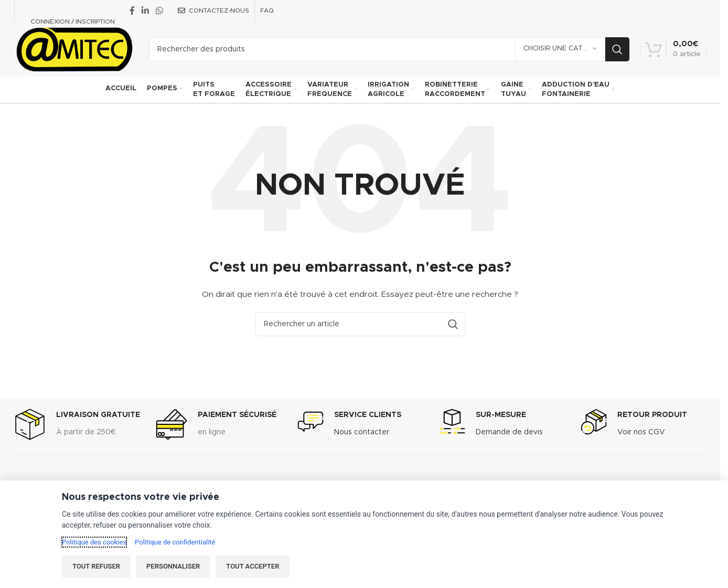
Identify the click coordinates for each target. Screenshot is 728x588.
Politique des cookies (94, 542)
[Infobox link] (77, 426)
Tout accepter (253, 566)
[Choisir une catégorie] (560, 49)
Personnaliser (173, 566)
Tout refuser (96, 566)
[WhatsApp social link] (160, 11)
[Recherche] (389, 49)
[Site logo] (74, 49)
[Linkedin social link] (146, 11)
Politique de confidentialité (175, 542)
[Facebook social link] (132, 11)
